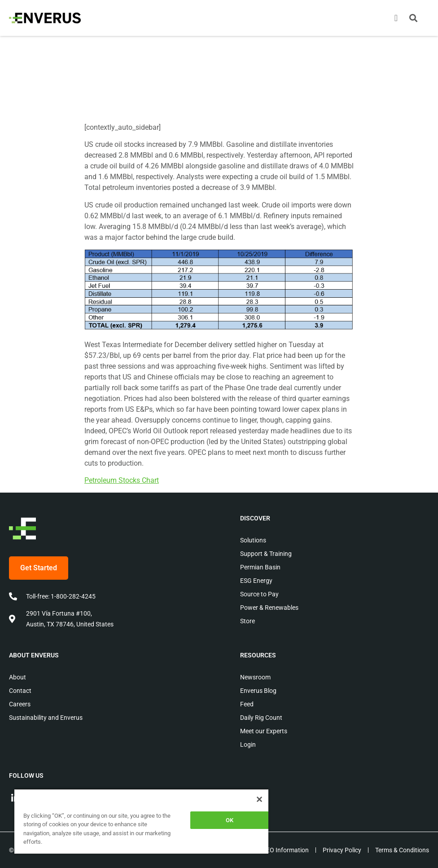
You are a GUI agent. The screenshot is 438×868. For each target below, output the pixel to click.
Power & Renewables (269, 608)
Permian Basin (260, 567)
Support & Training (266, 554)
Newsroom (255, 677)
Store (247, 621)
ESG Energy (256, 581)
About (18, 677)
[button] (413, 18)
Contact (20, 691)
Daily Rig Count (261, 718)
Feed (247, 704)
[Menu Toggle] (396, 18)
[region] (141, 821)
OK (230, 820)
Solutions (253, 540)
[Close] (259, 799)
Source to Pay (259, 594)
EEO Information (286, 850)
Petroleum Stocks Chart (122, 480)
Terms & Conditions (402, 850)
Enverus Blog (258, 691)
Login (248, 745)
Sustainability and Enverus (46, 718)
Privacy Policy (342, 850)
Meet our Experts (264, 731)
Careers (20, 704)
